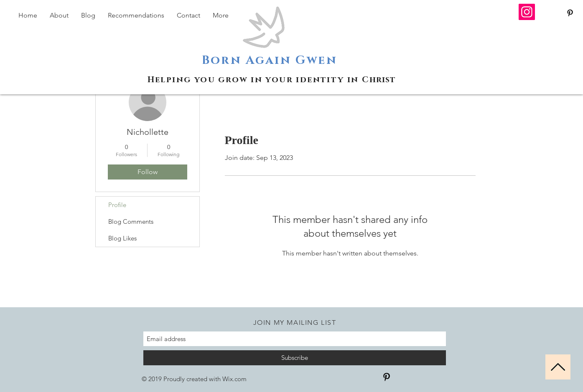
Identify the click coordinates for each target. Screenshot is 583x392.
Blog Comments (131, 221)
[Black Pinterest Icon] (570, 13)
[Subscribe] (295, 358)
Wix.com (234, 379)
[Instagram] (527, 12)
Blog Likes (122, 238)
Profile (117, 205)
